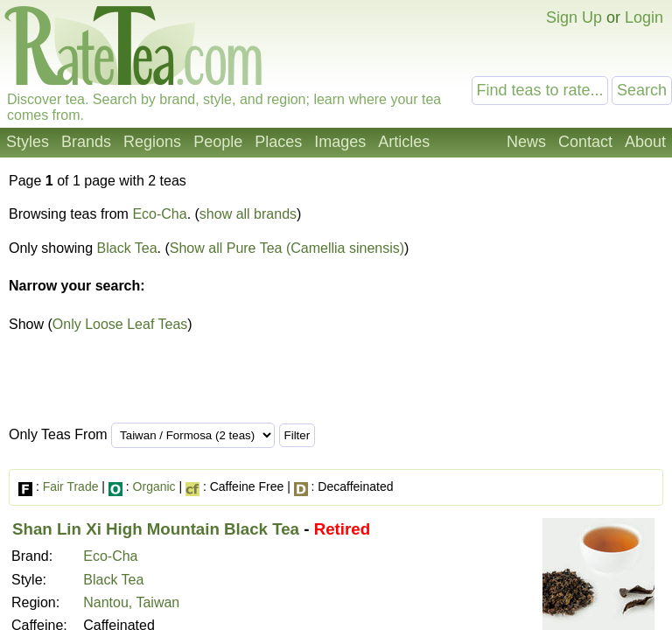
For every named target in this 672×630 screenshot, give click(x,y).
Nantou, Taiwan (131, 602)
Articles (404, 142)
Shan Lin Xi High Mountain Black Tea (156, 529)
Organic (154, 486)
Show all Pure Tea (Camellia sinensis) (287, 248)
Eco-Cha (159, 214)
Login (644, 17)
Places (278, 142)
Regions (152, 142)
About (645, 142)
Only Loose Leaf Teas (120, 324)
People (218, 142)
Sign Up (574, 17)
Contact (585, 142)
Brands (86, 142)
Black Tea (127, 248)
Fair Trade (71, 486)
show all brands (248, 214)
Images (340, 142)
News (526, 142)
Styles (28, 142)
